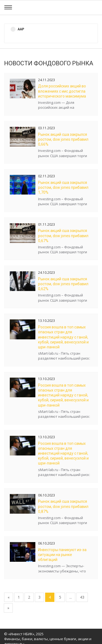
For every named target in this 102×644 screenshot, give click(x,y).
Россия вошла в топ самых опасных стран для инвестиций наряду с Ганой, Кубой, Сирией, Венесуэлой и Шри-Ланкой (63, 337)
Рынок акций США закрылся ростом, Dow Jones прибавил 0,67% (63, 236)
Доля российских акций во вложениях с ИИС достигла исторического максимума (62, 91)
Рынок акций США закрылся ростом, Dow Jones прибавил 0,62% (63, 284)
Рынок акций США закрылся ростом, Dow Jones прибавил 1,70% (63, 187)
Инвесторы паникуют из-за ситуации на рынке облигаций (62, 555)
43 (82, 597)
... (71, 597)
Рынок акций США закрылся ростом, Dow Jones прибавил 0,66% (63, 139)
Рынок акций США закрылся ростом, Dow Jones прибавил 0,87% (63, 506)
